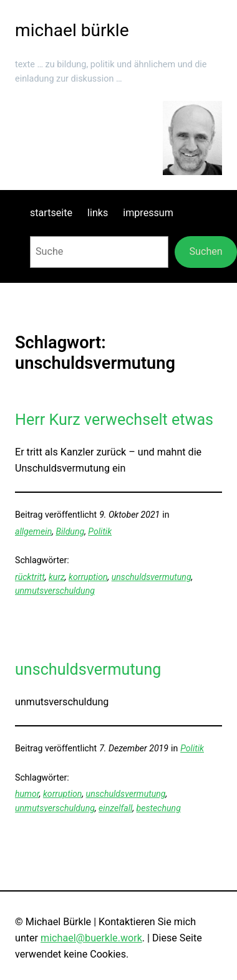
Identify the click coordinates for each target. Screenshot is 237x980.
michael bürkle (72, 30)
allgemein (33, 531)
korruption (88, 577)
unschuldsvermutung (152, 577)
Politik (100, 531)
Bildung (70, 531)
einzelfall (115, 808)
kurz (57, 577)
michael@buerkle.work (91, 938)
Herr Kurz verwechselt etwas (114, 420)
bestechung (159, 808)
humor (27, 794)
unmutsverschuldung (55, 591)
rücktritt (30, 577)
